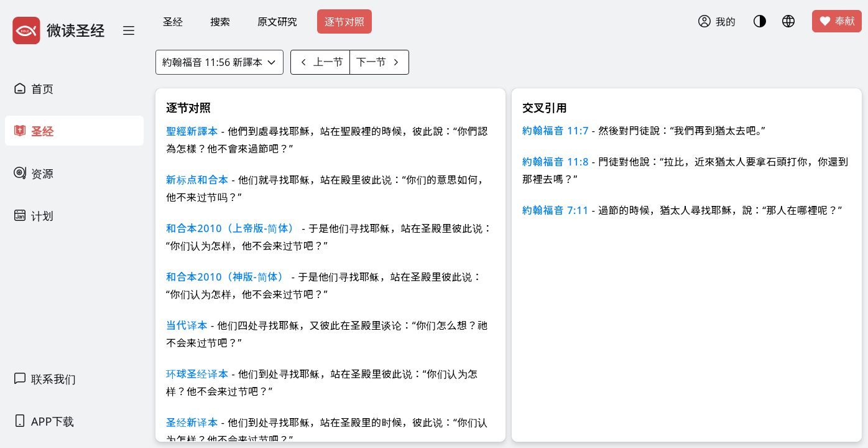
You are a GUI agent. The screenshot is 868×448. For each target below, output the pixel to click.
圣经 (173, 22)
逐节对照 (344, 22)
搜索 (220, 22)
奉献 (837, 21)
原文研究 (277, 22)
